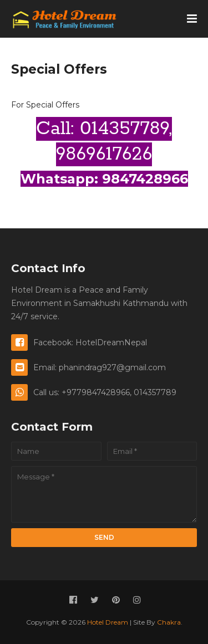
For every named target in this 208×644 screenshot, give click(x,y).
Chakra (169, 622)
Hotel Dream (108, 622)
